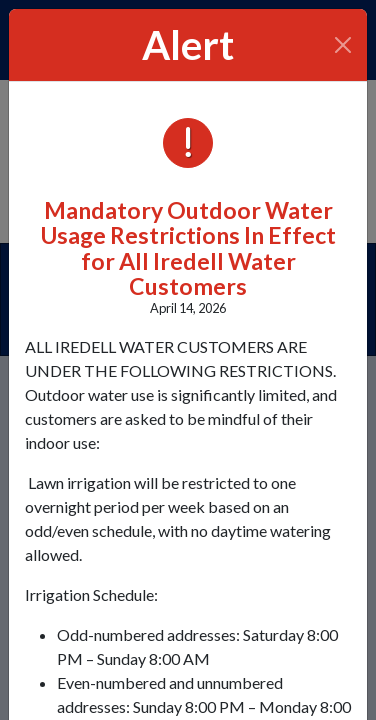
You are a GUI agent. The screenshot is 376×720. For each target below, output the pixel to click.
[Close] (343, 45)
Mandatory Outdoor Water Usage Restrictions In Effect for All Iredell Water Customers (188, 248)
